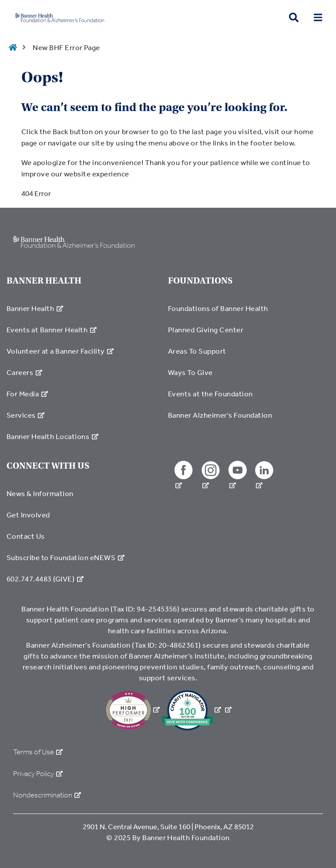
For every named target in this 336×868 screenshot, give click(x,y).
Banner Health (35, 308)
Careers (24, 372)
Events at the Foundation (210, 393)
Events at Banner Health (52, 329)
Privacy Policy (38, 774)
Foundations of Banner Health (218, 308)
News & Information (40, 493)
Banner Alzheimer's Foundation (220, 415)
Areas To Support (197, 351)
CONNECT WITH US (48, 466)
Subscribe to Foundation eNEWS (66, 557)
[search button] (294, 18)
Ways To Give (190, 372)
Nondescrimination (47, 795)
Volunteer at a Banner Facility (60, 351)
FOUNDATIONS (200, 281)
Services (25, 415)
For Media (27, 393)
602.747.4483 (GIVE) (45, 579)
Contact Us (26, 536)
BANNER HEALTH (44, 281)
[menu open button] (318, 18)
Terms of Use (38, 752)
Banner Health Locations (52, 436)
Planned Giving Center (206, 329)
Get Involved (28, 515)
